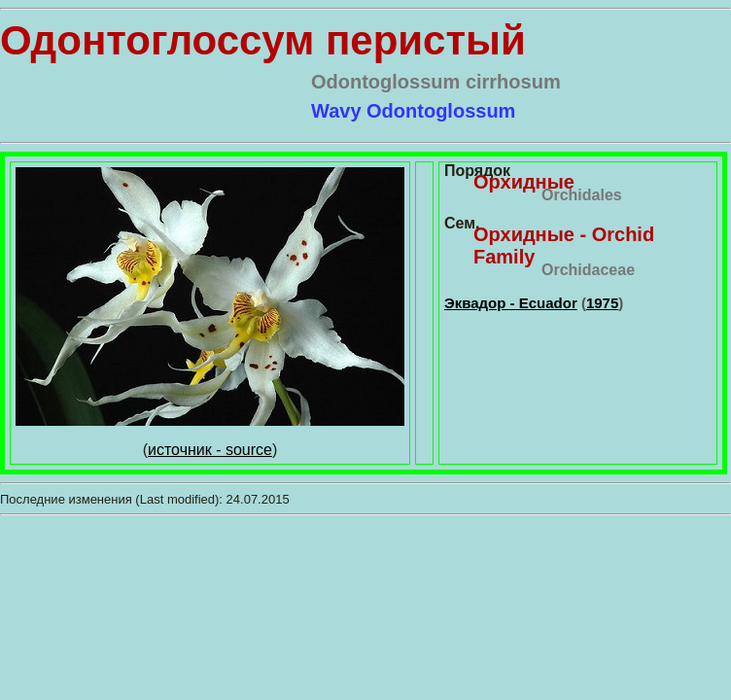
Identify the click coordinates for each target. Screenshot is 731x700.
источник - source (210, 450)
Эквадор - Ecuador (511, 303)
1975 (602, 303)
